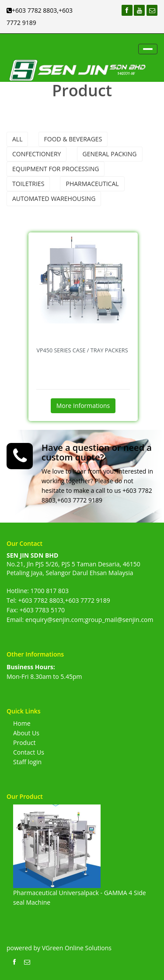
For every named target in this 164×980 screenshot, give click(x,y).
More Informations (83, 406)
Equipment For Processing (56, 169)
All (17, 139)
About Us (26, 733)
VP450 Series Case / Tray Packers (82, 350)
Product (24, 743)
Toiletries (28, 184)
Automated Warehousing (54, 198)
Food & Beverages (73, 139)
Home (22, 723)
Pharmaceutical (92, 184)
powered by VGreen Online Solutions (59, 948)
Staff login (27, 762)
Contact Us (29, 752)
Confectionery (37, 154)
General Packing (110, 154)
